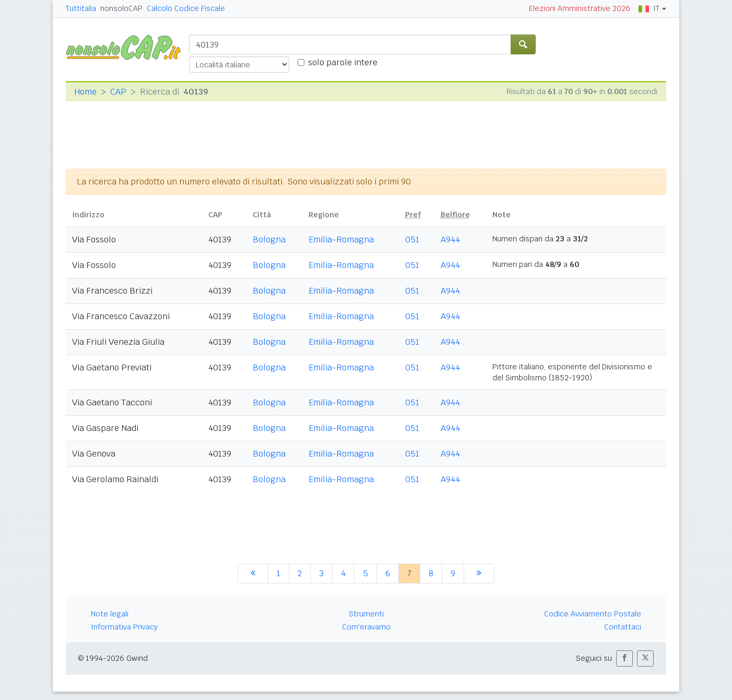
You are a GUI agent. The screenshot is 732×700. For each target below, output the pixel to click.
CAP (118, 92)
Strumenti (366, 614)
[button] (624, 658)
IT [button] (649, 8)
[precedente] (253, 574)
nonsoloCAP (121, 8)
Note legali (110, 614)
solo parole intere (343, 62)
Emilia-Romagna (341, 240)
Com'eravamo (366, 627)
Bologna (269, 240)
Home (85, 92)
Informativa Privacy (124, 627)
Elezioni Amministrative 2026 (580, 8)
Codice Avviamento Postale (593, 614)
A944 (450, 240)
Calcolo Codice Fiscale (186, 8)
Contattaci (623, 627)
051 (412, 240)
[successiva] (479, 574)
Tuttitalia (81, 8)
